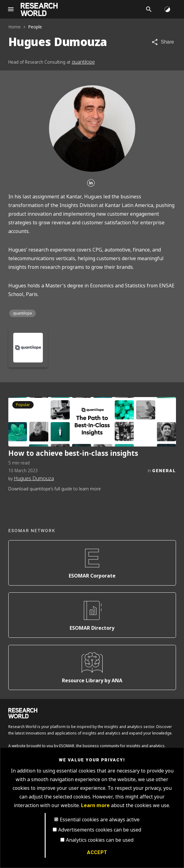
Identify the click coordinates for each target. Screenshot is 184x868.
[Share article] (163, 42)
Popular (23, 405)
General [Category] (164, 470)
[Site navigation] (11, 9)
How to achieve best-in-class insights (73, 453)
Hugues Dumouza (34, 478)
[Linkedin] (91, 183)
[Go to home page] (39, 9)
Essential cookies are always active (100, 820)
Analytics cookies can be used (100, 840)
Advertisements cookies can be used (100, 830)
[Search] (149, 9)
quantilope (83, 62)
